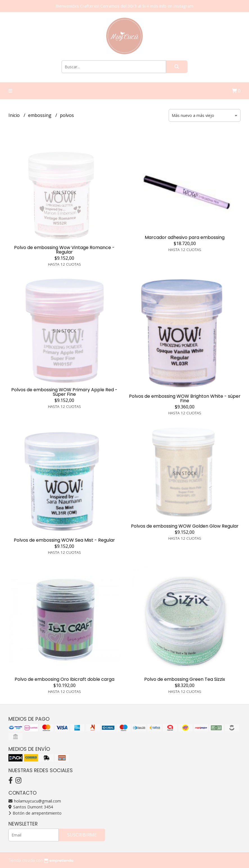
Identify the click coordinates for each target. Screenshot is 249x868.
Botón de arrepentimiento (35, 813)
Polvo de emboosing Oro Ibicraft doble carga (64, 679)
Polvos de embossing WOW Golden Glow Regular (185, 526)
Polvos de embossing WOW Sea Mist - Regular (64, 540)
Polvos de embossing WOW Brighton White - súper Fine (185, 398)
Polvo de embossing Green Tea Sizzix (185, 679)
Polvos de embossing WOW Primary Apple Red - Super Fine (64, 392)
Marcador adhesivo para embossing (185, 237)
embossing (40, 115)
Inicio (15, 115)
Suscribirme (82, 835)
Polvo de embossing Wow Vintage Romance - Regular (64, 250)
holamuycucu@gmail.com (35, 801)
